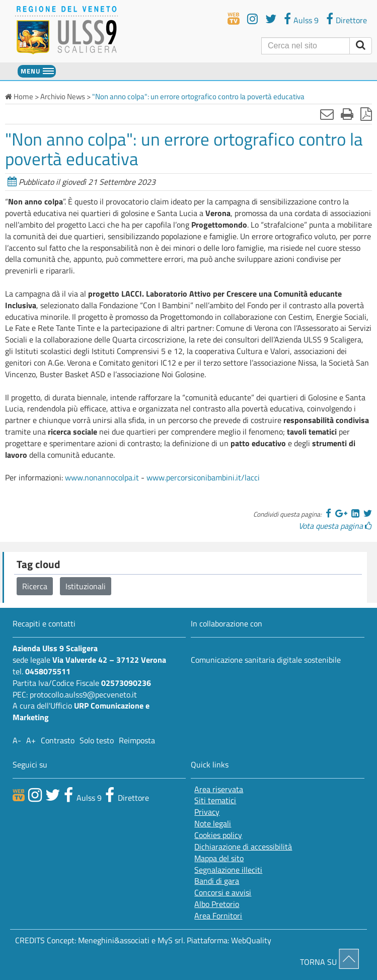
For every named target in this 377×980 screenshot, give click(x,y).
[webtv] (234, 19)
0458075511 (48, 671)
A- (17, 740)
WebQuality (251, 940)
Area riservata (219, 789)
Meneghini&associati (114, 940)
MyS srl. (171, 940)
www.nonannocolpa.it (102, 477)
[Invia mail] (327, 114)
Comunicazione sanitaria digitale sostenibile (266, 660)
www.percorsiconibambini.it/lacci (203, 477)
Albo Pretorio (217, 904)
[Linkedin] (355, 513)
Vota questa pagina (335, 526)
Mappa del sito (219, 858)
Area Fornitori (218, 916)
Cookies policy (218, 835)
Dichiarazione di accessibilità (243, 847)
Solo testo (97, 740)
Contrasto (58, 740)
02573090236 (126, 683)
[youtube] (252, 19)
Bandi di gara (217, 881)
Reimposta (137, 740)
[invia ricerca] (361, 46)
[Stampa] (347, 114)
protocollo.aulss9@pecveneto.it (83, 694)
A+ (31, 740)
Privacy (207, 812)
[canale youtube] (35, 795)
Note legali (213, 824)
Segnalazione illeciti (228, 870)
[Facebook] (328, 513)
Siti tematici (215, 800)
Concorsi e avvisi (223, 893)
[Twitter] (368, 513)
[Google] (341, 513)
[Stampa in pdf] (366, 114)
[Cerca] (306, 46)
